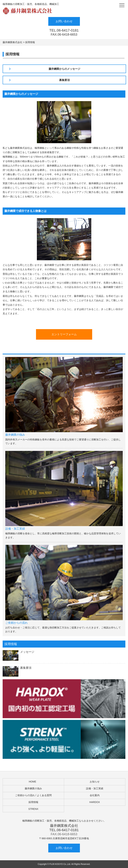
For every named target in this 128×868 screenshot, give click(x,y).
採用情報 (33, 802)
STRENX (33, 809)
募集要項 (64, 80)
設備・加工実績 (15, 529)
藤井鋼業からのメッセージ (64, 69)
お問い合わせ (64, 21)
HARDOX (95, 802)
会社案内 (95, 795)
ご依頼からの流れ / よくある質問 (33, 795)
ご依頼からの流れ (17, 623)
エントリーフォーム (64, 334)
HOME (32, 782)
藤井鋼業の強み (15, 435)
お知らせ (95, 782)
